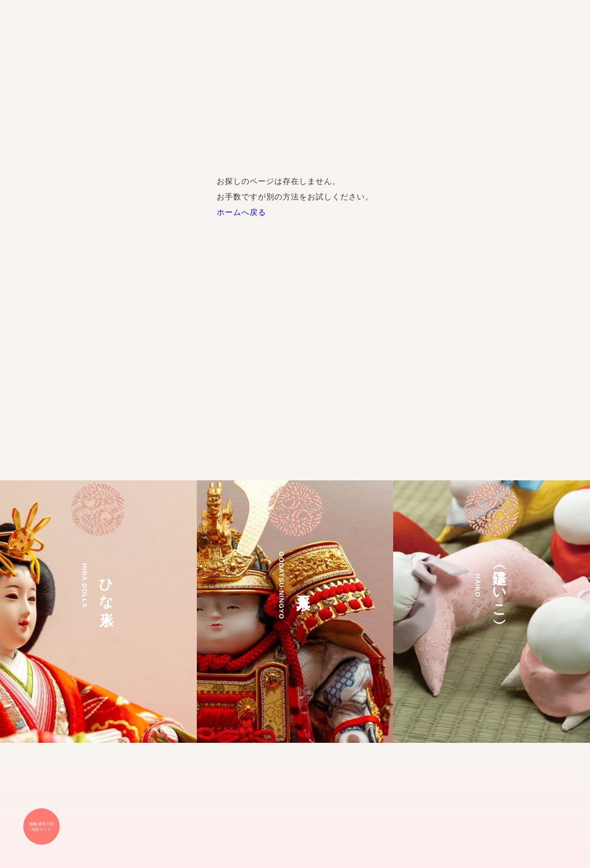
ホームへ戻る (241, 212)
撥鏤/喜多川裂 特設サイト (41, 827)
